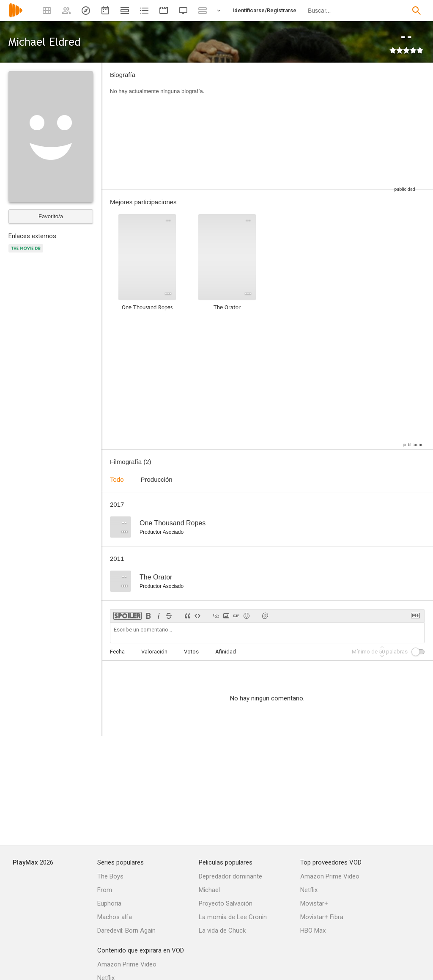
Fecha (117, 652)
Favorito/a (51, 216)
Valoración (154, 652)
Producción (157, 479)
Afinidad (226, 652)
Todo (117, 479)
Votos (191, 652)
